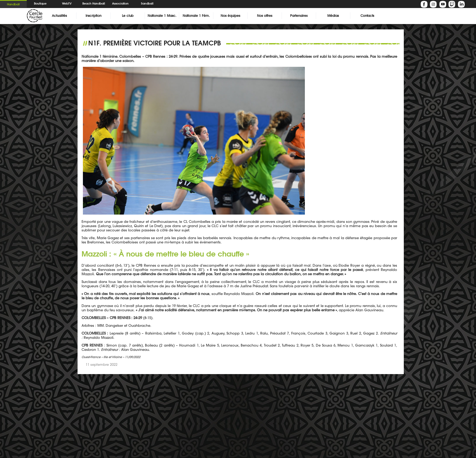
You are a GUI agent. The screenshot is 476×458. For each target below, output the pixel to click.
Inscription (93, 16)
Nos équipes (230, 16)
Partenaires (299, 16)
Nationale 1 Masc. (162, 16)
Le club (128, 16)
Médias (333, 16)
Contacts (367, 16)
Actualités (59, 16)
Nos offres (265, 16)
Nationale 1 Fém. (196, 16)
